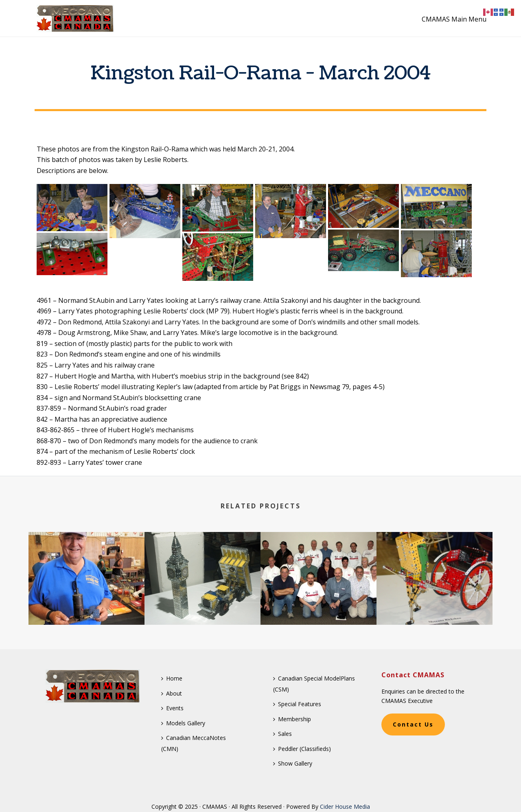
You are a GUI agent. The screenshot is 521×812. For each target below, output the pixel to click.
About (172, 693)
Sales (282, 734)
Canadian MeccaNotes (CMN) (194, 743)
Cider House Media (345, 807)
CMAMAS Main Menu (454, 19)
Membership (292, 719)
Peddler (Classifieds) (302, 749)
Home (172, 678)
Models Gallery (183, 723)
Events (172, 708)
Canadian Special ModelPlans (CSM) (314, 684)
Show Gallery (293, 763)
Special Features (297, 704)
